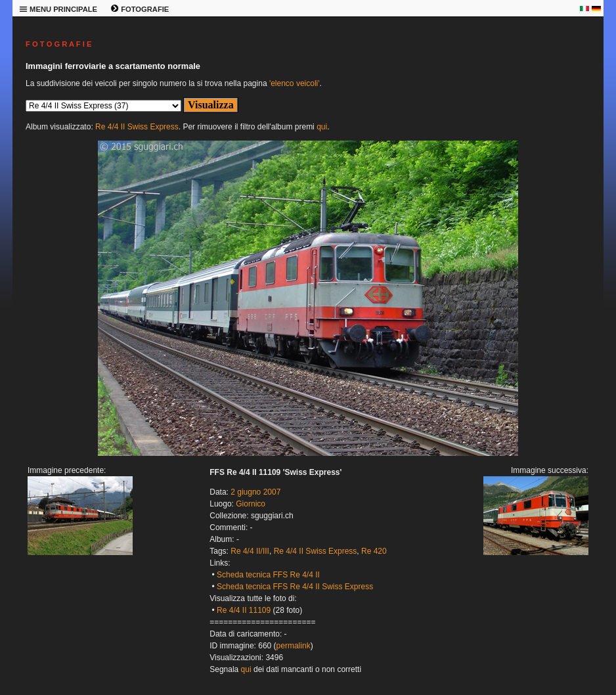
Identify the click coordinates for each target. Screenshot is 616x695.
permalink (294, 646)
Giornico (251, 504)
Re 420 (374, 551)
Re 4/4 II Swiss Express (137, 127)
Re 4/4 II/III (250, 551)
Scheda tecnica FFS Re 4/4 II (268, 575)
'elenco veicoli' (295, 83)
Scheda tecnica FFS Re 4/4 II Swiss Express (295, 587)
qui (322, 127)
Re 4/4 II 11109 (244, 610)
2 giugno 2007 (255, 492)
